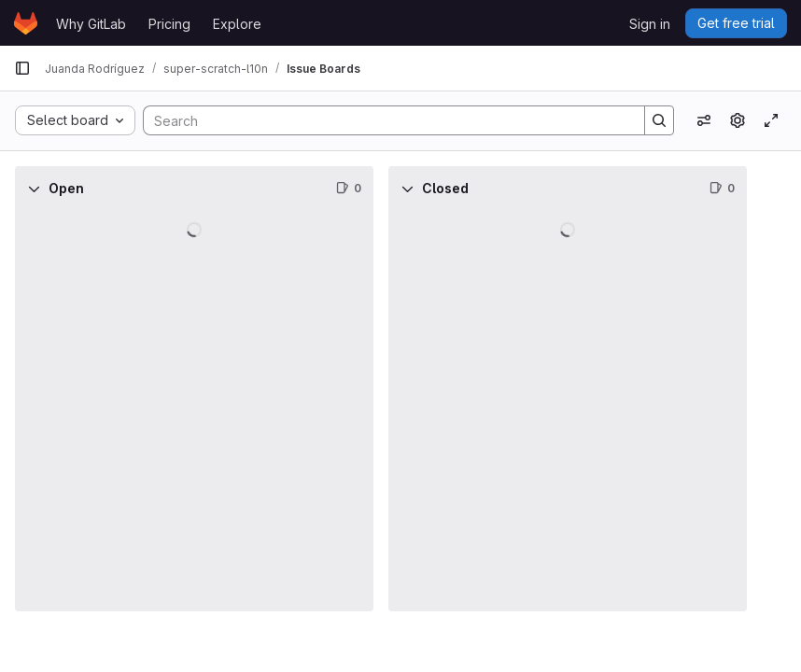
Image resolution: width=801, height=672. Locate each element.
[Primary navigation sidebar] (22, 68)
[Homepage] (26, 23)
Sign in (650, 24)
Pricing (169, 24)
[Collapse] (34, 189)
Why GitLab (91, 24)
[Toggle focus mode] (771, 120)
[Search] (385, 120)
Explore (237, 24)
